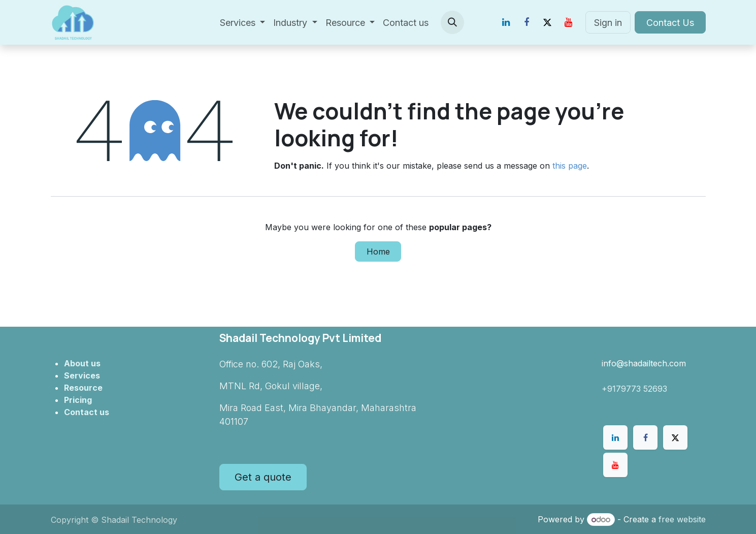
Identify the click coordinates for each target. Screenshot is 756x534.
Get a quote (263, 477)
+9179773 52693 (634, 389)
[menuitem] (243, 23)
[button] (452, 22)
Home (378, 252)
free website (682, 519)
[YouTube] (568, 22)
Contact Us (670, 23)
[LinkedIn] (506, 22)
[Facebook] (527, 22)
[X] (547, 22)
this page (570, 166)
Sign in (608, 23)
